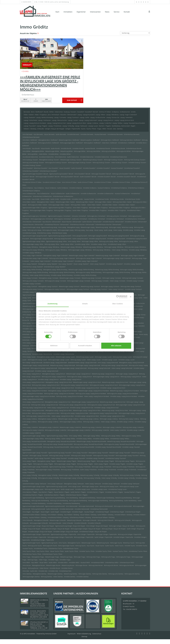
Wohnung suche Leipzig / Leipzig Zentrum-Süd (73, 405)
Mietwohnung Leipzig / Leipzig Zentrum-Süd (113, 402)
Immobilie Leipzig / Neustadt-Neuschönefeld (108, 447)
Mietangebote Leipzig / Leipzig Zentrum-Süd (58, 402)
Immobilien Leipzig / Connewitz (32, 284)
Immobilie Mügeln (66, 512)
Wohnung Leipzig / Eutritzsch (99, 289)
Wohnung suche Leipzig (34, 230)
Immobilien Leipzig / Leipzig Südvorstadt (47, 371)
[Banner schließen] (131, 297)
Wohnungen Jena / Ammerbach (96, 216)
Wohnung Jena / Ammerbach (63, 219)
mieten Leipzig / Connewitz (118, 281)
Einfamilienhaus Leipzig (44, 233)
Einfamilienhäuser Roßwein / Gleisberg (103, 518)
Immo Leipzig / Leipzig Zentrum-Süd (33, 402)
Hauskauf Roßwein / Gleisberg (38, 518)
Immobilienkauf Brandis (103, 148)
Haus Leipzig (89, 230)
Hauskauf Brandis (90, 148)
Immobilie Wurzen (55, 568)
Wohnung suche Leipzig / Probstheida (124, 467)
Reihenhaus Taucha (129, 543)
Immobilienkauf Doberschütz (119, 157)
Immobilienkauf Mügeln (102, 512)
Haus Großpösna (39, 188)
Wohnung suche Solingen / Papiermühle (129, 534)
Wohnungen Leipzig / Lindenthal (112, 427)
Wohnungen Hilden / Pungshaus (98, 208)
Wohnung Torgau (33, 560)
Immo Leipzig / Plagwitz (29, 461)
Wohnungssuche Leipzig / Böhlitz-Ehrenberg (89, 272)
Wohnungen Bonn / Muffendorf (110, 140)
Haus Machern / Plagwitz (46, 492)
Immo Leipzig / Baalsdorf (30, 264)
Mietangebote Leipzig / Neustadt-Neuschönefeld (61, 441)
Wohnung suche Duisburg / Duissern (33, 163)
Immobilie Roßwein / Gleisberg (123, 515)
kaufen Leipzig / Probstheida (88, 470)
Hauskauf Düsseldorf (117, 168)
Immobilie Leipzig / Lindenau (125, 422)
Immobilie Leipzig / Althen (82, 244)
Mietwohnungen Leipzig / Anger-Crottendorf (82, 256)
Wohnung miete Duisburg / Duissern (135, 160)
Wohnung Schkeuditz (55, 523)
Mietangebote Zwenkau (40, 574)
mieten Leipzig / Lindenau (108, 422)
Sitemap (84, 636)
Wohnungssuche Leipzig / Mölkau (131, 436)
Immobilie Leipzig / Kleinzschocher (42, 354)
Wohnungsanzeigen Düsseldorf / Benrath (48, 177)
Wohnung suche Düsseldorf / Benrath (123, 174)
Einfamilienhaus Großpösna (136, 188)
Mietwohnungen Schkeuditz (58, 520)
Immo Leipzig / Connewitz (30, 278)
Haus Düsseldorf (53, 168)
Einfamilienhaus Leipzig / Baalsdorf (33, 267)
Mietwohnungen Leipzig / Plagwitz (67, 461)
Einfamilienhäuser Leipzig (59, 233)
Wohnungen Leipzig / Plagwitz (105, 461)
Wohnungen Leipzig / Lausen (103, 357)
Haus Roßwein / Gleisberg (72, 515)
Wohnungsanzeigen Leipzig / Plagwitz (65, 464)
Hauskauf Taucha (28, 548)
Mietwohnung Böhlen (67, 151)
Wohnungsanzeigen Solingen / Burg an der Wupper (86, 529)
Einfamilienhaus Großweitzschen (42, 196)
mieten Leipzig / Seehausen (93, 484)
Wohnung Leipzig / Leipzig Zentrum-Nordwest (70, 396)
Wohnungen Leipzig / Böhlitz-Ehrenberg (132, 270)
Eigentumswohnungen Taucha (31, 543)
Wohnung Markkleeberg (116, 501)
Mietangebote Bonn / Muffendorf (48, 140)
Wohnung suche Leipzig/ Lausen (109, 487)
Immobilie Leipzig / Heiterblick (136, 326)
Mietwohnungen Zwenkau (55, 574)
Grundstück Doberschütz (46, 157)
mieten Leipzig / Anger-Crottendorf (40, 261)
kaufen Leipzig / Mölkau (68, 439)
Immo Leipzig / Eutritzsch (30, 287)
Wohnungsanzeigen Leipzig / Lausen (59, 360)
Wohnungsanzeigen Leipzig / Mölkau (33, 439)
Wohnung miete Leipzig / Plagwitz (125, 461)
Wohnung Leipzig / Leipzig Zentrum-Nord (38, 388)
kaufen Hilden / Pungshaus (80, 210)
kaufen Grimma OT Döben (85, 182)
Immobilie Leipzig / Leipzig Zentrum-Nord (87, 388)
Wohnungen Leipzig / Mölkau (92, 436)
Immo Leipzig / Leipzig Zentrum (32, 374)
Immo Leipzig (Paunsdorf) (80, 236)
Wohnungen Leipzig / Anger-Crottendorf (133, 256)
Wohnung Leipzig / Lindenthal (100, 430)
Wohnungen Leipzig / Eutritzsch (110, 287)
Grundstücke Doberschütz (30, 157)
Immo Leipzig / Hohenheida (31, 332)
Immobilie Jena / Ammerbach (97, 219)
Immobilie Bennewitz (73, 134)
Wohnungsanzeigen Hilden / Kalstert (59, 205)
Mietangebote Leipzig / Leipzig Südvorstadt (132, 363)
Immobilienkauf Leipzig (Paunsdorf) (137, 239)
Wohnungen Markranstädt (86, 506)
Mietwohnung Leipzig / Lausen (85, 357)
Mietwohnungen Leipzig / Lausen (65, 357)
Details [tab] (85, 304)
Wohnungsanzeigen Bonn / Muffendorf (71, 143)
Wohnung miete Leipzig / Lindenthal (133, 427)
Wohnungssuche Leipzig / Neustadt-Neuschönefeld (119, 444)
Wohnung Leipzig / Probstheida (70, 470)
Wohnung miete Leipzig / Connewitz (133, 278)
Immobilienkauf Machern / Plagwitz (33, 495)
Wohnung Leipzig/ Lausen (52, 489)
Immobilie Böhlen (54, 154)
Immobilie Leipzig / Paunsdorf (76, 458)
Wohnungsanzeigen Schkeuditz (39, 523)
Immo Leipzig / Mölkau (76, 436)
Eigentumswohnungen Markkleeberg (33, 498)
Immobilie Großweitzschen (88, 194)
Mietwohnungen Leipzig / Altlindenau (71, 247)
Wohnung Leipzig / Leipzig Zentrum (131, 377)
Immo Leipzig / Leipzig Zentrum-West (34, 410)
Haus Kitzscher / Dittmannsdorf (51, 222)
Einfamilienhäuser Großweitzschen (63, 196)
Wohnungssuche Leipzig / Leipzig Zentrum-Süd (101, 405)
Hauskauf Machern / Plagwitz (133, 492)
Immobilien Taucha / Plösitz (104, 551)
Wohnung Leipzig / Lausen (78, 360)
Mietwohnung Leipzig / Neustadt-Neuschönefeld (121, 441)
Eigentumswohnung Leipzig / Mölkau (57, 436)
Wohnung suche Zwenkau (116, 574)
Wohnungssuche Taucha (50, 546)
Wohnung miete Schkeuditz (106, 520)
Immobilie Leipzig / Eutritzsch (133, 289)
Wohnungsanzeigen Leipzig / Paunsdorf (127, 456)
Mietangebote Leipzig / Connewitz (49, 278)
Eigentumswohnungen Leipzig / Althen (34, 241)
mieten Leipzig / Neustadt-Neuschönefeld (82, 447)
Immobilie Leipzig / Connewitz (135, 281)
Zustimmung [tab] (53, 304)
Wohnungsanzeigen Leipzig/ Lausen (33, 489)
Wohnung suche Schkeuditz (123, 520)
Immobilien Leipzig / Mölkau (101, 439)
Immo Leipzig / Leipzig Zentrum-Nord (34, 382)
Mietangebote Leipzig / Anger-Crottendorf (56, 256)
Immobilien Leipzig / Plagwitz (135, 464)
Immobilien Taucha (141, 546)
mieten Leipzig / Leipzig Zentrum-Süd (58, 408)
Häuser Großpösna (51, 188)
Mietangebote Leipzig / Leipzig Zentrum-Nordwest (63, 391)
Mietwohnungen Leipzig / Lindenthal (70, 427)
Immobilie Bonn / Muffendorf (127, 143)
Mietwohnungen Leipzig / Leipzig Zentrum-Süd (85, 402)
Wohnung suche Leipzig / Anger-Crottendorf (62, 258)
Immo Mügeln (27, 512)
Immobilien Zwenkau (83, 577)
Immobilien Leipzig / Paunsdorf (95, 458)
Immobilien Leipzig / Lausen (127, 360)
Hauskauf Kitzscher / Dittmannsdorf (33, 225)
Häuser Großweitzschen (58, 194)
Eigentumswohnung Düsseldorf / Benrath (61, 174)
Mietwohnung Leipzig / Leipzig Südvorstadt (63, 365)
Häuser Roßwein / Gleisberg (88, 515)
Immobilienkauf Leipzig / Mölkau (120, 439)
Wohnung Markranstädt (38, 509)
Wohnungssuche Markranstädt (123, 506)
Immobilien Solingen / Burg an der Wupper (66, 532)
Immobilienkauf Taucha (41, 548)
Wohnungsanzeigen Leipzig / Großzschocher (36, 309)
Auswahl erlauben (85, 346)
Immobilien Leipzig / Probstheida (127, 470)
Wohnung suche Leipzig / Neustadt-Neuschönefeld (89, 444)
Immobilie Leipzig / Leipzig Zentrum (48, 379)
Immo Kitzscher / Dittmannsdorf (32, 222)
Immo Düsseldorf (28, 168)
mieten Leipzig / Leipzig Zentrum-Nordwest (97, 396)
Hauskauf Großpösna (104, 188)
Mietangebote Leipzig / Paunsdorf (98, 453)
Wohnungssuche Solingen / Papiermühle (34, 537)
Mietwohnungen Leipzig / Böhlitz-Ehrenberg (81, 270)
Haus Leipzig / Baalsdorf (65, 264)
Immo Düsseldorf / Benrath (82, 174)
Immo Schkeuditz (28, 520)
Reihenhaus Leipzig (127, 227)
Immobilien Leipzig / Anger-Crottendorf (86, 261)
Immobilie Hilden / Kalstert (110, 205)
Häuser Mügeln (45, 512)
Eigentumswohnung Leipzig (49, 227)
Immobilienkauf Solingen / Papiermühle (42, 540)
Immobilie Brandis (66, 148)
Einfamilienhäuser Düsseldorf (48, 171)
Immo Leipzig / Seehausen (55, 484)
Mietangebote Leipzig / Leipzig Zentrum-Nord (59, 382)
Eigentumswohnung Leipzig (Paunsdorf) (60, 236)
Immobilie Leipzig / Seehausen (111, 484)
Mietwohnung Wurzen (68, 565)
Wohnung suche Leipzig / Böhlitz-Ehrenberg (62, 272)
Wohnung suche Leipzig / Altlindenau (33, 250)
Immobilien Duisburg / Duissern (32, 165)
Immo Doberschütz (60, 157)
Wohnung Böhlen (33, 154)
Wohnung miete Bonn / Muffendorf (130, 140)
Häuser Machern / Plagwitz (62, 492)
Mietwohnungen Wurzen (53, 565)
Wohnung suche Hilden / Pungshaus (119, 208)
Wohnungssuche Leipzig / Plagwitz (43, 464)
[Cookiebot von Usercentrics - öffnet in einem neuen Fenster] (118, 297)
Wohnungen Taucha (116, 543)
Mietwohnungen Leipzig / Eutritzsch (69, 287)
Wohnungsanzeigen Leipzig (65, 230)
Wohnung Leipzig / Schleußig (92, 478)
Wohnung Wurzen (33, 568)
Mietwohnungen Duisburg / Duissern (71, 160)
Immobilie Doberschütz (87, 157)
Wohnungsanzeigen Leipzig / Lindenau (71, 422)
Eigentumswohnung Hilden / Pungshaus (60, 208)
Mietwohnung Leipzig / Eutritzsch (90, 287)
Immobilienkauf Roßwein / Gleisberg (58, 518)
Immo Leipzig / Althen (74, 241)
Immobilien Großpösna (90, 188)
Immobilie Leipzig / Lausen (110, 360)
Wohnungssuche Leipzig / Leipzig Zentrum (80, 377)
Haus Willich (35, 563)
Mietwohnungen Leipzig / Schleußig (69, 475)
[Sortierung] (135, 33)
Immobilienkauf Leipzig (29, 233)
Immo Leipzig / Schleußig (30, 475)
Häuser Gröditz (45, 199)
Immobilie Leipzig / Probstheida (107, 470)
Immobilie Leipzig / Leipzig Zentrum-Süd (81, 408)
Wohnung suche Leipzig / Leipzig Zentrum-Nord (75, 385)
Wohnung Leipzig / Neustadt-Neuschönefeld (56, 447)
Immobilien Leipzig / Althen (99, 244)
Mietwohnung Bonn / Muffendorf (90, 140)
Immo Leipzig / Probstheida (83, 467)
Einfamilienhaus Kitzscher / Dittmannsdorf (82, 225)
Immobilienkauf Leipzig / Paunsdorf (116, 458)
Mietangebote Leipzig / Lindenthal (49, 427)
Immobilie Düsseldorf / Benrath (107, 177)
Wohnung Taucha (80, 546)
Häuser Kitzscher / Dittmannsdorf (72, 222)
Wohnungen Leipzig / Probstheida (102, 467)
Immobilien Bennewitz (87, 134)
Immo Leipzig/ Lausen (75, 487)
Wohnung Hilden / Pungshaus (63, 210)
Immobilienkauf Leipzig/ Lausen (117, 489)
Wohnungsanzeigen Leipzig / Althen (33, 244)
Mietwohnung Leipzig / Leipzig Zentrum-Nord (115, 382)
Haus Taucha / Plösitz (43, 551)
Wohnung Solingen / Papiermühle (84, 537)
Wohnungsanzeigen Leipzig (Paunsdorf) (42, 239)
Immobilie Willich (63, 563)
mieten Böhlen (43, 154)
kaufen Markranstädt (52, 509)
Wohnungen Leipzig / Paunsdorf (39, 456)
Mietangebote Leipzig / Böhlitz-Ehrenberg (55, 270)
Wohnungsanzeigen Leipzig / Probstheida (48, 470)
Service (117, 12)
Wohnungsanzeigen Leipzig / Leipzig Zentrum (106, 377)
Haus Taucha (91, 546)
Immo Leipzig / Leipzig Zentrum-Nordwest (35, 391)
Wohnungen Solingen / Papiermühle (106, 534)
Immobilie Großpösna (76, 188)
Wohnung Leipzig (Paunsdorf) (63, 239)
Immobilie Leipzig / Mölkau (84, 439)
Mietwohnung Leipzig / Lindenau (89, 419)
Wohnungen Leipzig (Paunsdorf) (98, 236)
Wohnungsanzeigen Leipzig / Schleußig (71, 478)
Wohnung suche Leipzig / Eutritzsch (33, 289)
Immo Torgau (27, 557)
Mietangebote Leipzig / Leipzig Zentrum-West (59, 410)
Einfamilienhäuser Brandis (134, 148)
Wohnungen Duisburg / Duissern (113, 160)
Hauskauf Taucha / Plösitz (120, 551)
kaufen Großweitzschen (73, 194)
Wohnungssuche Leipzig (49, 230)
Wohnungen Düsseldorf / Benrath (101, 174)
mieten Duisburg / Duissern (119, 163)
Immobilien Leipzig (139, 230)
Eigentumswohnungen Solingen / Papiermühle (36, 534)
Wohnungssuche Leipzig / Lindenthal (56, 430)
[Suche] (151, 13)
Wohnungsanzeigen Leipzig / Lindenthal (79, 430)
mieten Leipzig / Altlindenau (120, 250)
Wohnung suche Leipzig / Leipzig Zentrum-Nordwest (91, 394)
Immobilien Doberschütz (102, 157)
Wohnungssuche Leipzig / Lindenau (48, 422)
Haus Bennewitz (38, 134)
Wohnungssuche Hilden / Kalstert (38, 205)
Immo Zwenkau (27, 574)
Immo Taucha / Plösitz (29, 551)
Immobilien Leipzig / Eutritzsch (32, 292)
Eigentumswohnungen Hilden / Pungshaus (35, 208)
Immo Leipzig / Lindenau (30, 419)
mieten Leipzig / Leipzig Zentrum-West (63, 416)
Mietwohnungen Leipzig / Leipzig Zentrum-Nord (87, 382)
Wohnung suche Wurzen (111, 565)
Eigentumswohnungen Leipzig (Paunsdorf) (35, 236)
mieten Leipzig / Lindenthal (118, 430)
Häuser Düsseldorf (65, 168)
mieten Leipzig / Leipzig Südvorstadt (122, 368)
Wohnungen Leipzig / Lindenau (109, 419)
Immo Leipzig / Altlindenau (30, 247)
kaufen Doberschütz (73, 157)
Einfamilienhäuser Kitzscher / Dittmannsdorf (108, 225)
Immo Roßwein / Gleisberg (55, 515)
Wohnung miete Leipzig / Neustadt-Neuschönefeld (58, 444)
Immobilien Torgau (65, 560)
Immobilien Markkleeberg (54, 503)
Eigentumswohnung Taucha (49, 543)
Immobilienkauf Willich (98, 563)
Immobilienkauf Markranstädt (99, 509)
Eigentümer (81, 12)
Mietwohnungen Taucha (88, 543)
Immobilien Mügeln (77, 512)
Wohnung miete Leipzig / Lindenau (129, 419)
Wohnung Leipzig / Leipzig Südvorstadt (99, 368)
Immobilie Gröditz (65, 199)
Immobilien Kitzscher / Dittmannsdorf (136, 222)
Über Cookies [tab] (118, 304)
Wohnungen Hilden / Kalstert (103, 202)
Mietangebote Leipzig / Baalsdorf (48, 264)
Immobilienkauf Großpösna (119, 188)
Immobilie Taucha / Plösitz (87, 551)
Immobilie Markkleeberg (38, 503)
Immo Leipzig (62, 227)
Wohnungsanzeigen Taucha (66, 546)
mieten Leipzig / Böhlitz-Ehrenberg (40, 275)
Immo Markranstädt (72, 506)
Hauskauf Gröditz (89, 199)
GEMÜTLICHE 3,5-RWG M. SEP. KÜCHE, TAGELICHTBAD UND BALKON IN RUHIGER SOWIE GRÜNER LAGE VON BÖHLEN (39, 605)
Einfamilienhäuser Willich (127, 563)
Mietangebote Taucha (74, 543)
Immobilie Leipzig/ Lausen (83, 489)
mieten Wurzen (44, 568)
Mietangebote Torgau (38, 557)
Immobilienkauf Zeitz (65, 571)
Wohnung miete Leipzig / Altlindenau (135, 247)
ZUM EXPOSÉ (72, 100)
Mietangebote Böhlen (38, 151)
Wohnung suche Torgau (108, 557)
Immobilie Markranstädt (67, 509)
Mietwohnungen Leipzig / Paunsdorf (120, 453)
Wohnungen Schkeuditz (90, 520)
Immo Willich (26, 563)
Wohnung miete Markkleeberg (40, 501)
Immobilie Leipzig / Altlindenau (138, 250)
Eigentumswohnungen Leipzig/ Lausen (34, 487)
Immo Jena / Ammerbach (79, 216)
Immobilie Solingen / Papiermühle (123, 537)
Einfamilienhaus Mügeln (117, 512)
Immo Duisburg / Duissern (30, 160)
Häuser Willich (43, 563)
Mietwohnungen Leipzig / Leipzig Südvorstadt (36, 365)
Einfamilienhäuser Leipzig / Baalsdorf (55, 267)
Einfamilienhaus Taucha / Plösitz (32, 554)
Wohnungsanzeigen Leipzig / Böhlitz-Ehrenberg (116, 272)
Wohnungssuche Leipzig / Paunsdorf (104, 456)
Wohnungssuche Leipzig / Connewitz (55, 281)
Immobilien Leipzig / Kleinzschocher (64, 354)
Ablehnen (54, 346)
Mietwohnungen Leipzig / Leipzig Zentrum (78, 374)
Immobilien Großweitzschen (105, 194)
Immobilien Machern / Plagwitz (114, 492)
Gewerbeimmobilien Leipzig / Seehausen (35, 484)
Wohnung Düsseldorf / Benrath (70, 177)
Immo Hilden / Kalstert (29, 202)
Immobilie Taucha (130, 546)
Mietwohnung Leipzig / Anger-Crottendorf (108, 256)
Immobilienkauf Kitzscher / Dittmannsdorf (57, 225)
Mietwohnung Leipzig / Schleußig (90, 475)
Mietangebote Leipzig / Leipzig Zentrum (54, 374)
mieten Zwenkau (58, 577)
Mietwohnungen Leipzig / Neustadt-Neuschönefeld (91, 441)
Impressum (72, 634)
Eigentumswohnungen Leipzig (31, 227)
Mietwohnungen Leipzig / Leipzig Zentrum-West (87, 410)
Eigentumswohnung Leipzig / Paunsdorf (60, 453)
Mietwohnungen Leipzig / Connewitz (70, 278)
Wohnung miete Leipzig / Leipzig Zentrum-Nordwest (59, 394)
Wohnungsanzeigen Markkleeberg (98, 501)
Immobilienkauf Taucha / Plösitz (138, 551)
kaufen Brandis (55, 148)
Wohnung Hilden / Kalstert (78, 205)
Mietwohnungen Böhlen (52, 151)
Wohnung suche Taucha (35, 546)
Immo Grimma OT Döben (69, 182)
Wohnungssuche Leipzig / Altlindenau (56, 250)
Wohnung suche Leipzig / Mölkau (111, 436)
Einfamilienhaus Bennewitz (132, 134)
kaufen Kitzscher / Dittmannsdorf (92, 222)
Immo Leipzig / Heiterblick (30, 323)
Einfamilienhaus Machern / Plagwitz (54, 495)
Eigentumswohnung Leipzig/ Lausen (57, 487)
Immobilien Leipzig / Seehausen (130, 484)
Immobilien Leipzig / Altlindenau (32, 253)
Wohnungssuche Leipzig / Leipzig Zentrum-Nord (104, 385)
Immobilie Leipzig (128, 230)
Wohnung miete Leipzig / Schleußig (130, 475)
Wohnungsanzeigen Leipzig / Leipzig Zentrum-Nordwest (39, 396)
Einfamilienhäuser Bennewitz (31, 137)
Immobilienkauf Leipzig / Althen (117, 244)
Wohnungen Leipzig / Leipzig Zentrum (127, 374)
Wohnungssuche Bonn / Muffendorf (49, 143)
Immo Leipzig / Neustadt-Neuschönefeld (34, 441)
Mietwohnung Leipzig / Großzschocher (34, 306)
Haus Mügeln (36, 512)
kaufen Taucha (109, 546)
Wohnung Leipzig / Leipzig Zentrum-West (38, 416)
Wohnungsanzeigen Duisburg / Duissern (80, 163)
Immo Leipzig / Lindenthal (30, 427)
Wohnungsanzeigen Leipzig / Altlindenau (80, 250)
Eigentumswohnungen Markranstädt (33, 506)
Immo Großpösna (28, 188)
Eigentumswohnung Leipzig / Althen (56, 241)
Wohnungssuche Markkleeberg (78, 501)
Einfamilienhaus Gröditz (117, 199)
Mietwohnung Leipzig (102, 227)
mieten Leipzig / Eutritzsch (116, 289)
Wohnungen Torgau (80, 557)
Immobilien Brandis (78, 148)
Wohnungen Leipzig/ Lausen (90, 487)
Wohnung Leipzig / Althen (52, 244)
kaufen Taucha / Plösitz (72, 551)
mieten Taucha (119, 546)
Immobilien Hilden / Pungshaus (117, 210)
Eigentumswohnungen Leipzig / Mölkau (34, 436)
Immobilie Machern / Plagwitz (96, 492)
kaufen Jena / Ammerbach (80, 219)
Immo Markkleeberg (72, 498)
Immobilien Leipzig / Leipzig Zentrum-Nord (113, 388)
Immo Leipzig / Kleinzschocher (31, 348)
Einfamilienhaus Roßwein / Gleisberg (80, 518)
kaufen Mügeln (55, 512)
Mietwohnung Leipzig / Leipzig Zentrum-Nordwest (125, 391)
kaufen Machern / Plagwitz (78, 492)
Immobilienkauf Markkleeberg (71, 503)
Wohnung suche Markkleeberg (59, 501)
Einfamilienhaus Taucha (55, 548)
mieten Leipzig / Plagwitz (101, 464)
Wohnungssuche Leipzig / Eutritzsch (55, 289)
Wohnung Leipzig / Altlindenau (102, 250)
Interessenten (95, 12)
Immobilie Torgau (53, 560)
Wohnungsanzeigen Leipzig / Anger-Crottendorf (117, 258)
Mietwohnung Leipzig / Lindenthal (92, 427)
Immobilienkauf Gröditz (102, 199)
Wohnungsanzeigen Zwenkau (31, 577)
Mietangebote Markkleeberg (87, 498)
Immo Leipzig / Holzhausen (31, 343)
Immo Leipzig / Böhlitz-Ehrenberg (32, 270)
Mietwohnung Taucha (103, 543)
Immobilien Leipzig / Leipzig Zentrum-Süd (106, 408)
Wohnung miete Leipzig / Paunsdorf (60, 456)
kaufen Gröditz (55, 199)
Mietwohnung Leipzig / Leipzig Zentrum (103, 374)
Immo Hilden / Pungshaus (80, 208)
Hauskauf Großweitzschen (122, 194)
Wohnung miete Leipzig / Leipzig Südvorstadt (114, 365)
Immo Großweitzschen (29, 194)
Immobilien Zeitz (53, 571)
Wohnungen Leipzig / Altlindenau (114, 247)
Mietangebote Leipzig (73, 227)
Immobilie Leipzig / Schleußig (126, 478)
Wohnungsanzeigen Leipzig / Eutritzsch (78, 289)
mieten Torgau (43, 560)
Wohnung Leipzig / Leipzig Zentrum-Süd (34, 408)
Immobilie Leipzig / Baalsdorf (114, 264)
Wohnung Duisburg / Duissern (101, 163)
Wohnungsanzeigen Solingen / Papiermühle (60, 537)
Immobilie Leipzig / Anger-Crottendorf (63, 261)
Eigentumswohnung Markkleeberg (55, 498)
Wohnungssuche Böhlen (124, 151)
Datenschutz (97, 634)
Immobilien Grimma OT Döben (121, 182)
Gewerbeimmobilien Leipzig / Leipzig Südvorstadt (82, 363)
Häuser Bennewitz (49, 134)
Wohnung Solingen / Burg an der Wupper (114, 529)
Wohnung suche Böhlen (108, 151)
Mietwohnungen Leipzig (88, 227)
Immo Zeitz (26, 571)
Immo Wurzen (27, 565)
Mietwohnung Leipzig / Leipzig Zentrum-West (115, 410)
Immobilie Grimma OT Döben (103, 182)
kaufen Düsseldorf (77, 168)
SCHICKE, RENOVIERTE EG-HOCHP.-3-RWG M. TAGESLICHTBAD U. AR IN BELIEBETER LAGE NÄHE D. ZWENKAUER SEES (39, 615)
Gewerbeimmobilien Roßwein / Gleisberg (35, 515)
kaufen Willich (53, 563)
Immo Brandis (27, 148)
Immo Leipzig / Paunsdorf (80, 453)
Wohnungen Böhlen (80, 151)
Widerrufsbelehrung (84, 634)
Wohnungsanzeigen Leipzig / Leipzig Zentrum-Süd (130, 405)
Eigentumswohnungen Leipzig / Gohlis (34, 295)
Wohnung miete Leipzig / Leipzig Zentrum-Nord (46, 385)
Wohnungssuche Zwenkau (132, 574)
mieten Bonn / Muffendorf (109, 143)
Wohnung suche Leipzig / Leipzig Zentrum (54, 377)
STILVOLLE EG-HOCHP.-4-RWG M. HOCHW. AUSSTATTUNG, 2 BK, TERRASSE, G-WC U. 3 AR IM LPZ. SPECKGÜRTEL (39, 626)
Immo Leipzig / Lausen (29, 357)
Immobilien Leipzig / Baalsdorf (133, 264)
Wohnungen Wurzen (81, 565)
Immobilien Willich (74, 563)
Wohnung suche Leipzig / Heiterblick (33, 326)
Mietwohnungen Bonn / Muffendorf (69, 140)
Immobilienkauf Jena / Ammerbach (135, 219)
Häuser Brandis (45, 148)
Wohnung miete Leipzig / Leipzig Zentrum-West (46, 413)
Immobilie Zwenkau (70, 577)
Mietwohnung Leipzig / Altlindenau (93, 247)
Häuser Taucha (100, 546)
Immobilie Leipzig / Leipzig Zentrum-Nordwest (124, 396)
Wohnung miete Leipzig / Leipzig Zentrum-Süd (45, 405)
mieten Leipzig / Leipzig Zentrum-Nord (63, 388)
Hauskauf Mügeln (89, 512)
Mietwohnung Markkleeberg (124, 498)
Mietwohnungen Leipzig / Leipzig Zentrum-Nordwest (94, 391)
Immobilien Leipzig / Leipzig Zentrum (71, 379)
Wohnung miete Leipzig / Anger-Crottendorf (35, 258)
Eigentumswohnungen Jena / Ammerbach (35, 216)
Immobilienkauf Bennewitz (115, 134)
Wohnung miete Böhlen (94, 151)
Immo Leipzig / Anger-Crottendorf (32, 256)
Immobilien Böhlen (65, 154)
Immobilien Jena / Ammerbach (115, 219)
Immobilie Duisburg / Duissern (137, 163)
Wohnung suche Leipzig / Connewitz (33, 281)
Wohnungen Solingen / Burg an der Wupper (122, 526)
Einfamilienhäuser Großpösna (31, 191)
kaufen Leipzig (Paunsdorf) (80, 239)
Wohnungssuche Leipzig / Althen (129, 241)
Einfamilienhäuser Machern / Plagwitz (77, 495)
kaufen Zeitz (34, 571)
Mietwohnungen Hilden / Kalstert (65, 202)
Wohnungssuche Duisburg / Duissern (56, 163)
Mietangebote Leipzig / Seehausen (74, 484)
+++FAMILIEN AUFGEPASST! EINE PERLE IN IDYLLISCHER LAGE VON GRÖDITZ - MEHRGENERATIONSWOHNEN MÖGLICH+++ (50, 83)
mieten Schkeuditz (68, 523)
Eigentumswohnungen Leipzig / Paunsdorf (35, 453)
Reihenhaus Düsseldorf (41, 168)
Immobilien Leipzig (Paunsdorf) (116, 239)
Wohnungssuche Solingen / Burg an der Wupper (56, 529)
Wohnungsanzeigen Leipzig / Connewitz (79, 281)
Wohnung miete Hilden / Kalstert (122, 202)
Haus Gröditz (36, 199)
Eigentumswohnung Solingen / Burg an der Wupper (70, 526)
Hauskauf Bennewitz (100, 134)
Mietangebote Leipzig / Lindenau (48, 419)
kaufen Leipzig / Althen (67, 244)
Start (57, 12)
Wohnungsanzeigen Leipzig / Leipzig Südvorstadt (72, 368)
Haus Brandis (36, 148)
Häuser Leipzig (98, 230)
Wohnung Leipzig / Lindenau (91, 422)
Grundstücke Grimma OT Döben (32, 182)
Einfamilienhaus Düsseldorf (31, 171)
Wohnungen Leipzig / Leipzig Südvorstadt (88, 365)
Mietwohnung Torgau (67, 557)
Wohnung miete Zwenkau (100, 574)
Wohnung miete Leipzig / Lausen (122, 357)
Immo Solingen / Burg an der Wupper (97, 526)
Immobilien (68, 12)
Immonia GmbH (51, 634)
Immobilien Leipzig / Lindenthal (32, 433)
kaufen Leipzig (108, 230)
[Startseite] (35, 12)
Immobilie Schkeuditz (80, 523)
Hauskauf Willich (85, 563)
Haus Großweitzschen (43, 194)
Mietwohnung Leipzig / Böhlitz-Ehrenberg (107, 270)
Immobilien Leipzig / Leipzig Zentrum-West (112, 416)
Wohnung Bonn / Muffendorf (92, 143)
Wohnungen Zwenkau (85, 574)
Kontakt (127, 12)
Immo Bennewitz (28, 134)
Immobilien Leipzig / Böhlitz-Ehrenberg (85, 275)
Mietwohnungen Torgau (52, 557)
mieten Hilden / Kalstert (94, 205)
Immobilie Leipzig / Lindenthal (136, 430)
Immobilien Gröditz (77, 199)
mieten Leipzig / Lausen (94, 360)
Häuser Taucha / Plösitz (57, 551)
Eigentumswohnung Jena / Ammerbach (59, 216)
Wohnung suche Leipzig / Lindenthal (33, 430)
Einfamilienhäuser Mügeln (133, 512)
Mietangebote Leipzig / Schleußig (48, 475)
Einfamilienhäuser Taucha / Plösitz (52, 554)
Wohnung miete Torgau (93, 557)
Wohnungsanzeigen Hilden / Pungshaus (41, 210)
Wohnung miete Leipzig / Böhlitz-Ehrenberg (35, 272)
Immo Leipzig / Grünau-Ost (31, 315)
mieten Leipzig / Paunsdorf (59, 458)
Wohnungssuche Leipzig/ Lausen (129, 487)
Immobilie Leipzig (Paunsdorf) (98, 239)
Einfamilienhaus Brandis (118, 148)
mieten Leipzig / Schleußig (109, 478)
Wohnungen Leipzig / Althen (90, 241)
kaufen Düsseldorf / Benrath (88, 177)
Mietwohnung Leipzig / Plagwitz (87, 461)
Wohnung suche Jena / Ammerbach (117, 216)
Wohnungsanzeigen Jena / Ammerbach (42, 219)
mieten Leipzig (118, 230)
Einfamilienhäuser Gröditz (133, 199)
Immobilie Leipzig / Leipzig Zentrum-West (87, 416)
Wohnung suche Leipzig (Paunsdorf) (118, 236)
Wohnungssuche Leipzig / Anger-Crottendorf (89, 258)
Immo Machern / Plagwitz (30, 492)
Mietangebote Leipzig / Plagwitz (46, 461)
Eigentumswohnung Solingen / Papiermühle (63, 534)
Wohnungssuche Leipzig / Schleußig (48, 478)
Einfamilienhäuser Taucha (71, 548)
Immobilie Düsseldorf (89, 168)
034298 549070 (27, 2)
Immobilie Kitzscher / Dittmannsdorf (113, 222)
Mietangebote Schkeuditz (41, 520)
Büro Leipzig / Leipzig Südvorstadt (33, 363)
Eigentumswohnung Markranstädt (55, 506)
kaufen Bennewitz (61, 134)
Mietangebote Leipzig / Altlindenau (49, 247)
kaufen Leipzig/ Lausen (67, 489)
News (107, 12)
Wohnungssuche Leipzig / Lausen (37, 360)
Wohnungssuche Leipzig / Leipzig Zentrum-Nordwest (123, 394)
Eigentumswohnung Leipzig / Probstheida (62, 467)
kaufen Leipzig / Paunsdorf (42, 458)
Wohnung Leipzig (80, 230)
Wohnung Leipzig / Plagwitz (85, 464)
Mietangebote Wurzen (38, 565)
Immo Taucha (63, 543)
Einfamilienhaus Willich (112, 563)
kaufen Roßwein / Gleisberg (105, 515)
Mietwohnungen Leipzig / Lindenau (68, 419)
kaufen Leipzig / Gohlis (136, 298)
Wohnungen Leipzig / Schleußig (110, 475)
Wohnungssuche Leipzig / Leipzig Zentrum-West (103, 413)
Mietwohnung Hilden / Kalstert (85, 202)
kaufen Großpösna (63, 188)
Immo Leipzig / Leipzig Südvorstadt (108, 363)
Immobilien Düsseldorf (103, 168)
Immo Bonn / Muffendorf (30, 140)
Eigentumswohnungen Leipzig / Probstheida (35, 467)
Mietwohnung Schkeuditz (74, 520)
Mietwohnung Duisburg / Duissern (93, 160)
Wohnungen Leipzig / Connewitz (112, 278)
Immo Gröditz (27, 199)
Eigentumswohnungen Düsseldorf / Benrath (35, 174)
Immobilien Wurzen (67, 568)
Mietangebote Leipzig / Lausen (46, 357)
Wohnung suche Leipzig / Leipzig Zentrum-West (74, 413)
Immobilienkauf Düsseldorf (132, 168)
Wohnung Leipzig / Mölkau (53, 439)
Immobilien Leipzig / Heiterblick (32, 329)
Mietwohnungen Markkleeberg (105, 498)
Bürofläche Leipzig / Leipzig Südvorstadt (55, 363)
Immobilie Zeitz (43, 571)
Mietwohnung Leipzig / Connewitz (91, 278)
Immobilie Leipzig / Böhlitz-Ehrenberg (62, 275)
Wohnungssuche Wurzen (127, 565)
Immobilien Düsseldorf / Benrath (126, 177)
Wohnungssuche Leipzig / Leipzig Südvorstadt (44, 368)
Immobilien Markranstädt (82, 509)
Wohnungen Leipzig (115, 227)
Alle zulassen (116, 346)
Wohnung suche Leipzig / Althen (109, 241)
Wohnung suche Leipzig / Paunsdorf (82, 456)
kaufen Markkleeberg (130, 501)
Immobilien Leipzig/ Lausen (99, 489)
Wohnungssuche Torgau (123, 557)
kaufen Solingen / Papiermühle (103, 537)
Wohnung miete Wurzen (96, 565)
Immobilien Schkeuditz (94, 523)
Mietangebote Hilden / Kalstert (46, 202)
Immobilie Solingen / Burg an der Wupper (40, 532)
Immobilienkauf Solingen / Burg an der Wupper (93, 532)
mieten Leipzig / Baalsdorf (97, 264)
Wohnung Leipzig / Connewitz (100, 281)
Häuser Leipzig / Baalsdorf (81, 264)
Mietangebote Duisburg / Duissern (49, 160)
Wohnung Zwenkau (47, 577)
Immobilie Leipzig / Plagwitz (117, 464)
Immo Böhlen (27, 151)
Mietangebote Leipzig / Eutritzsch (48, 287)
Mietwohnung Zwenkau (71, 574)
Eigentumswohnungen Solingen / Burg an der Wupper (38, 526)
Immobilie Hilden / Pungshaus (98, 210)
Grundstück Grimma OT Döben (52, 182)
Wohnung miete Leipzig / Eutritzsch (131, 287)
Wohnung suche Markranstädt (104, 506)
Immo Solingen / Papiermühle (86, 534)
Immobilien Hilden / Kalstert (127, 205)
